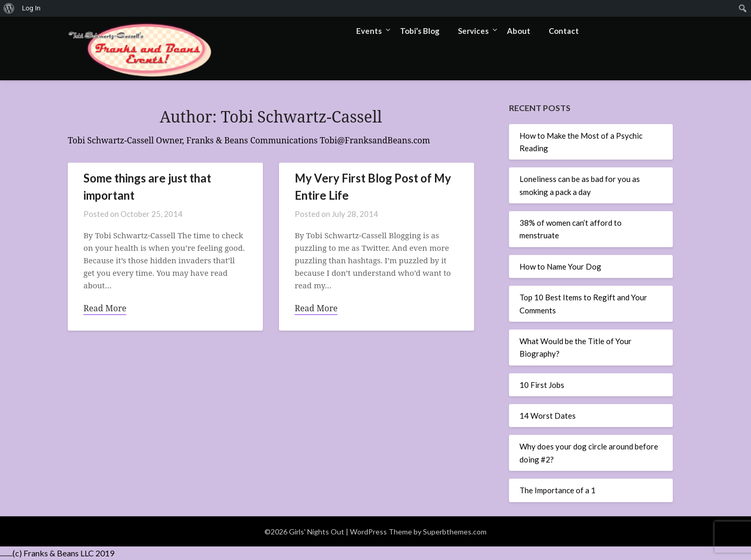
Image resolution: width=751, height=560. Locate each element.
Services (473, 31)
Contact (564, 31)
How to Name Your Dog (560, 266)
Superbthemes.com (455, 532)
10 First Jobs (542, 385)
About (519, 31)
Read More (105, 308)
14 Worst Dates (548, 416)
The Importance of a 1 (558, 490)
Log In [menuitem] (31, 8)
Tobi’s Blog (420, 31)
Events (369, 31)
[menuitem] (9, 8)
